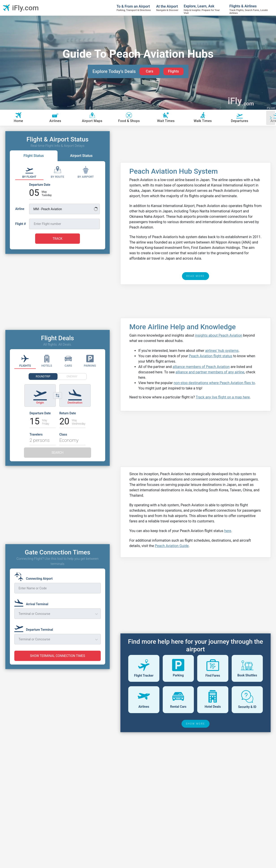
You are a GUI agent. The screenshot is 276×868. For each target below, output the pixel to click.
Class (63, 434)
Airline (20, 209)
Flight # (20, 224)
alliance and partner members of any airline (210, 372)
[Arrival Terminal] (33, 602)
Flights (173, 71)
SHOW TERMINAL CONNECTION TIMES (58, 656)
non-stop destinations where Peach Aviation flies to (214, 383)
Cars (149, 71)
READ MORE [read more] (196, 276)
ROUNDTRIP (43, 376)
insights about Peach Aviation (219, 335)
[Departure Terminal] (35, 628)
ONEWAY (72, 376)
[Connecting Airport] (35, 577)
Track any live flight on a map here (223, 397)
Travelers (36, 434)
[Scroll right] (271, 118)
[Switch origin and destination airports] (58, 396)
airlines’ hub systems (222, 351)
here (228, 531)
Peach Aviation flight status (210, 356)
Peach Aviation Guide (172, 546)
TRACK (58, 239)
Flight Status (34, 156)
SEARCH (57, 453)
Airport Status (81, 156)
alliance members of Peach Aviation (201, 367)
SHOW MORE (196, 724)
